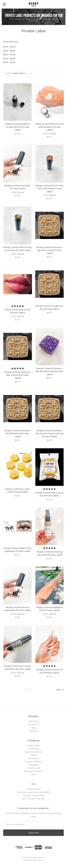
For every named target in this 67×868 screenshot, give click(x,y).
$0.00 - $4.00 (9, 47)
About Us (34, 721)
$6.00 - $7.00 (9, 55)
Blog (34, 728)
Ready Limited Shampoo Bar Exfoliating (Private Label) (18, 433)
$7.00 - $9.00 (9, 59)
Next (60, 690)
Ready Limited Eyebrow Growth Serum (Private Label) (18, 127)
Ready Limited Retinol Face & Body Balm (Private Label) (50, 127)
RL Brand (34, 749)
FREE (34, 774)
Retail (34, 755)
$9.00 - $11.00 (9, 62)
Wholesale (33, 758)
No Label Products (33, 771)
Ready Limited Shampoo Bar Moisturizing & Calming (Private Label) (50, 433)
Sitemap (33, 731)
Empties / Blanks (33, 762)
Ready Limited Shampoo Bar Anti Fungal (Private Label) (49, 250)
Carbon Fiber (34, 745)
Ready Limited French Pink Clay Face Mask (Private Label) (49, 189)
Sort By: (9, 73)
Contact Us (33, 724)
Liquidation (34, 765)
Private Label (33, 768)
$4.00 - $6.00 (9, 51)
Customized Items (33, 752)
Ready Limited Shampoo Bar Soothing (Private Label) (18, 375)
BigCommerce (39, 857)
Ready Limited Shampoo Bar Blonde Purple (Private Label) (50, 371)
